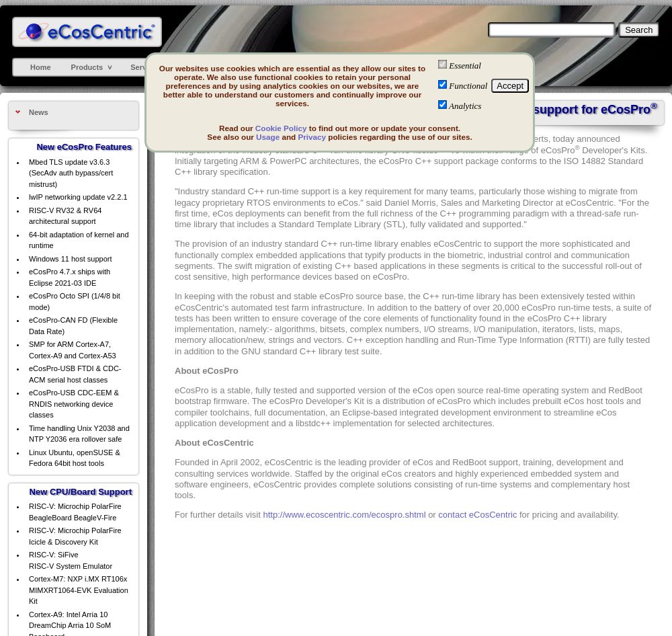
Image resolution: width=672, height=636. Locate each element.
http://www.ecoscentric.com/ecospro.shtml (345, 515)
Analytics (465, 106)
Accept (510, 86)
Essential (465, 66)
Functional (468, 86)
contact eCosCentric (477, 515)
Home (41, 67)
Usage (268, 137)
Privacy (312, 137)
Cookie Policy (281, 128)
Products (87, 67)
